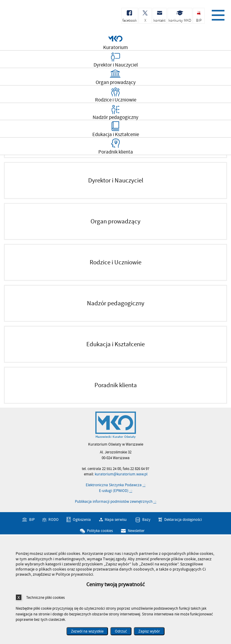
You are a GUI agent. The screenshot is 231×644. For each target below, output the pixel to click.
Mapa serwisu (116, 520)
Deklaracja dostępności (183, 520)
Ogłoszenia (82, 520)
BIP (32, 520)
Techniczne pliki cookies (45, 597)
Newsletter (136, 531)
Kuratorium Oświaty (36, 18)
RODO (54, 520)
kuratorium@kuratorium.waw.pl (121, 474)
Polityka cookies (100, 531)
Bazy (146, 520)
